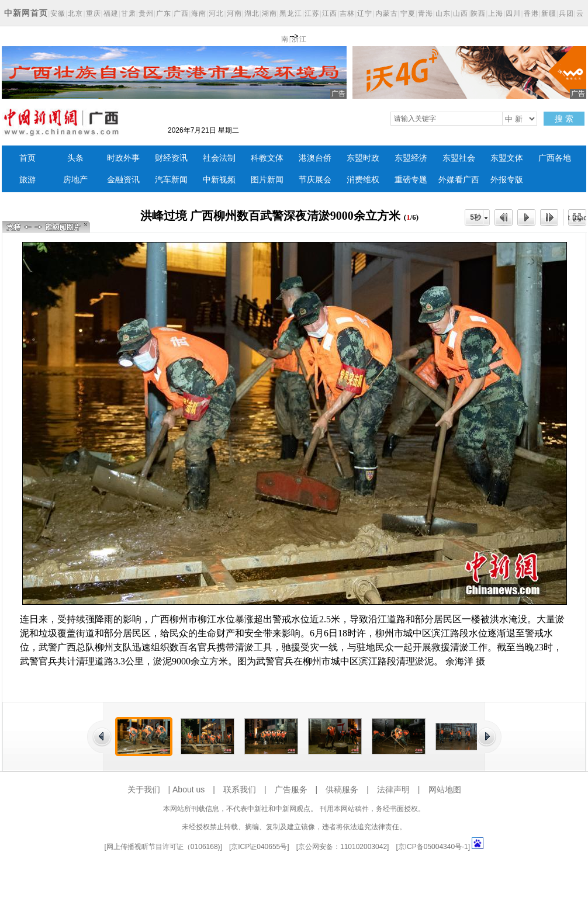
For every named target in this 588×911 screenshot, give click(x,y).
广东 (164, 13)
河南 (234, 13)
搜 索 (564, 119)
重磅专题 (411, 180)
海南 (199, 13)
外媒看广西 (459, 180)
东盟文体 (507, 158)
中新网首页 (26, 13)
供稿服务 (342, 789)
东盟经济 (411, 158)
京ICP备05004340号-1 (433, 847)
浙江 (299, 39)
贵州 (146, 13)
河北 (216, 13)
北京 (75, 13)
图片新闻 (267, 180)
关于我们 (144, 789)
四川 (513, 13)
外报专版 (507, 180)
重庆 (94, 13)
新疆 (549, 13)
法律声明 (393, 789)
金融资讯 (123, 180)
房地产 (75, 180)
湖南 (269, 13)
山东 (443, 13)
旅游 (27, 180)
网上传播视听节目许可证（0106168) (163, 847)
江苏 (312, 13)
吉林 (347, 13)
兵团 (566, 13)
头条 (75, 158)
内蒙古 (387, 13)
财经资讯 (171, 158)
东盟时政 (363, 158)
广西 (181, 13)
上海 (496, 13)
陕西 (478, 13)
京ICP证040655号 (259, 847)
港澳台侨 (315, 158)
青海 (426, 13)
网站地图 (445, 789)
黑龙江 (291, 13)
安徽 (58, 13)
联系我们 (240, 789)
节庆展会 (315, 180)
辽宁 (365, 13)
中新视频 (219, 180)
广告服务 (291, 789)
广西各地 (555, 158)
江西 (330, 13)
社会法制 (219, 158)
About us (188, 789)
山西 (461, 13)
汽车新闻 (171, 180)
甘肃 (129, 13)
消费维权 (363, 180)
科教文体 (267, 158)
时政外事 (123, 158)
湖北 (252, 13)
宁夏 (408, 13)
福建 (111, 13)
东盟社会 (459, 158)
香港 (531, 13)
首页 (27, 158)
